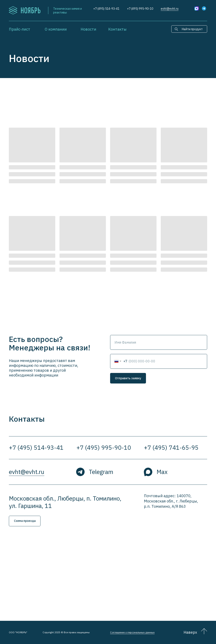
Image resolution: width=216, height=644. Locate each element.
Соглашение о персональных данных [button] (132, 632)
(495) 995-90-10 (142, 9)
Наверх (190, 632)
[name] (159, 342)
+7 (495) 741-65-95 (171, 448)
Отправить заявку (128, 378)
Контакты (117, 29)
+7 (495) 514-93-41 (106, 9)
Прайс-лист (20, 29)
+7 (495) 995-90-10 (104, 448)
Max (162, 472)
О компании (56, 29)
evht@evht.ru (170, 9)
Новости (88, 29)
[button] (25, 521)
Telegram (101, 472)
